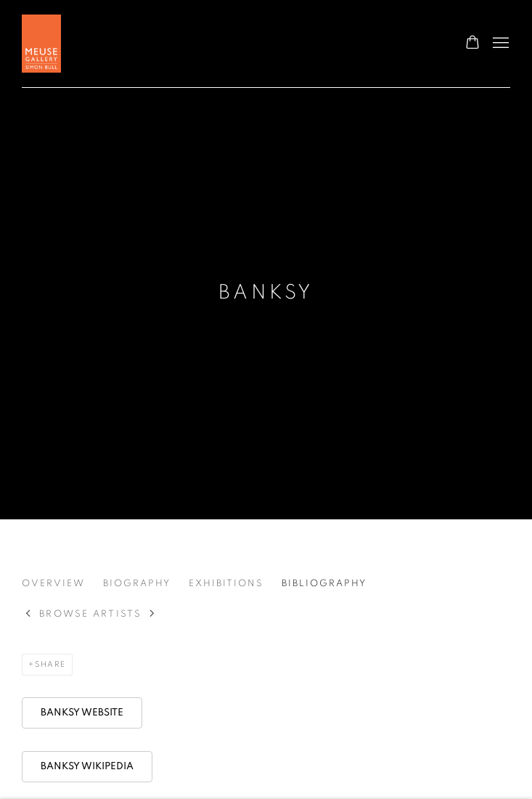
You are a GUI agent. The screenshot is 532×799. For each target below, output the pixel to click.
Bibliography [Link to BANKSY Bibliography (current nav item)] (324, 584)
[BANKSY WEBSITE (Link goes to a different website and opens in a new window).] (82, 713)
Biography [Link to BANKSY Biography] (137, 584)
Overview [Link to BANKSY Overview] (53, 584)
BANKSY (266, 293)
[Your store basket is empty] (472, 44)
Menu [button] (499, 44)
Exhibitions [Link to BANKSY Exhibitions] (226, 584)
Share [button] (50, 664)
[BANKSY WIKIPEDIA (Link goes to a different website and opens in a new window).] (87, 767)
